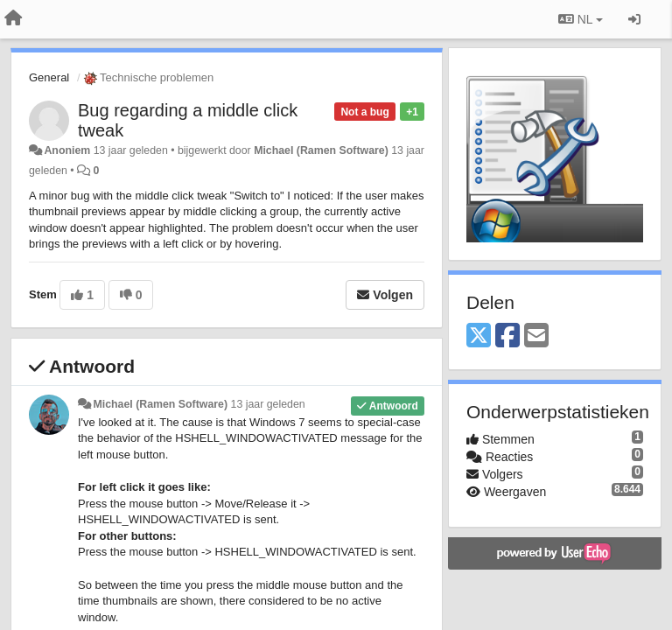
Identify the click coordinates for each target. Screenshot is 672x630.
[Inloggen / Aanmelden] (634, 19)
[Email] (536, 336)
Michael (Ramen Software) (321, 150)
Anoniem (67, 150)
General (49, 77)
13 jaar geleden (268, 404)
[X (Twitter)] (479, 336)
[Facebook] (507, 336)
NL (581, 19)
